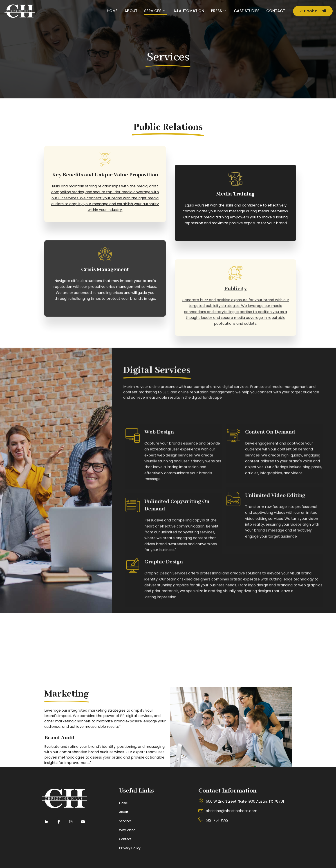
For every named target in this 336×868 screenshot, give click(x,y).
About (131, 11)
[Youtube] (83, 822)
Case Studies (247, 11)
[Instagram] (71, 822)
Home (112, 11)
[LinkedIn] (47, 822)
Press (218, 11)
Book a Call (313, 11)
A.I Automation (189, 11)
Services (155, 11)
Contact (276, 11)
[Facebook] (59, 822)
